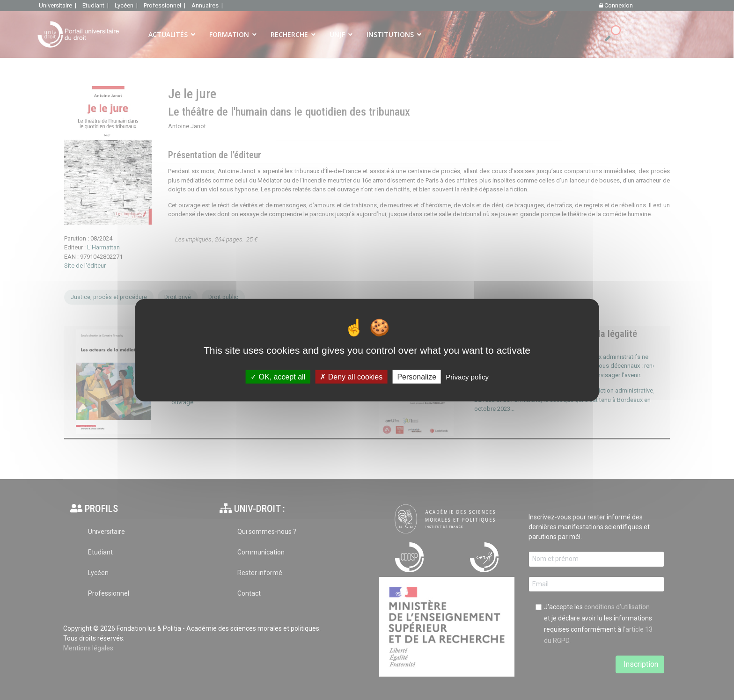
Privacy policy (467, 376)
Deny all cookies (351, 376)
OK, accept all (278, 376)
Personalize (417, 376)
